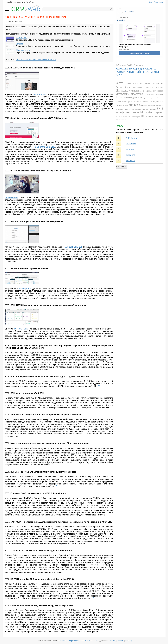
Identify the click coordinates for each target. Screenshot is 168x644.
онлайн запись (131, 83)
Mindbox (19, 44)
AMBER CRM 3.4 (74, 247)
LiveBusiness (129, 11)
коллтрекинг (121, 119)
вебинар (129, 641)
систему (113, 641)
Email (120, 97)
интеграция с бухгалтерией (132, 117)
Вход (151, 2)
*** (99, 386)
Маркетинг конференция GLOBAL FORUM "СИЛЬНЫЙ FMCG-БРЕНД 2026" (137, 72)
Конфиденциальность (77, 641)
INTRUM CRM (21, 329)
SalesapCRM (25, 289)
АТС (119, 87)
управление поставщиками (132, 109)
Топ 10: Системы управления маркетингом (36, 60)
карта (119, 83)
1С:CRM (130, 149)
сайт (149, 112)
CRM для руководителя (148, 98)
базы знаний (152, 116)
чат (161, 116)
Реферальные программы (154, 87)
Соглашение (93, 641)
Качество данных (132, 98)
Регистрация (158, 2)
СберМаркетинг (23, 50)
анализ (133, 105)
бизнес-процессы (133, 87)
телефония (123, 112)
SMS (160, 109)
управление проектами (130, 94)
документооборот (155, 91)
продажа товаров (149, 109)
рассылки (135, 101)
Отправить (121, 167)
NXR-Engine (21, 38)
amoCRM (130, 155)
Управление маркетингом (153, 102)
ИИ (143, 116)
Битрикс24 (131, 144)
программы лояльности (151, 83)
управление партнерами (154, 94)
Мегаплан (131, 161)
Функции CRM (137, 91)
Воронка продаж (147, 105)
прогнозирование (122, 105)
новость (121, 641)
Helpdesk (122, 90)
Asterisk (138, 112)
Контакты (62, 641)
